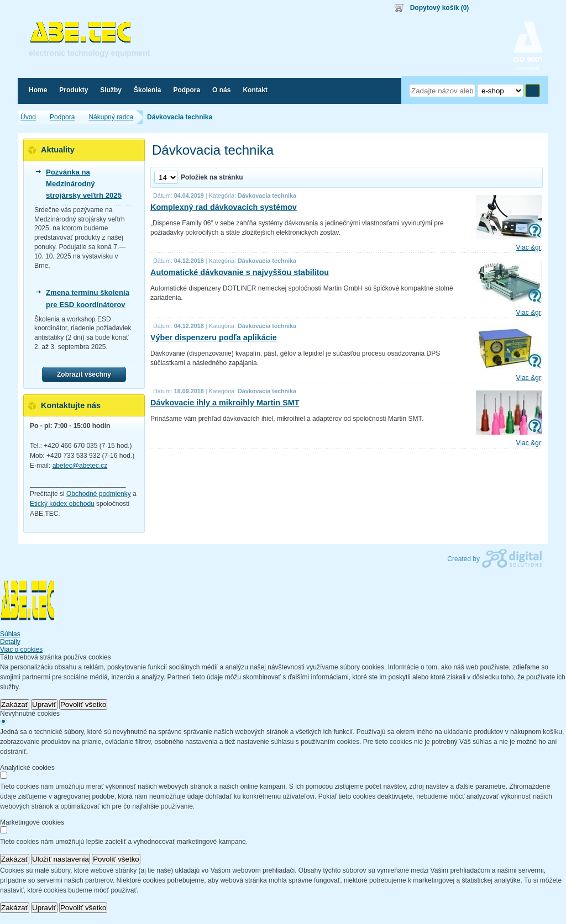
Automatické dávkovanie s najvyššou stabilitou (240, 272)
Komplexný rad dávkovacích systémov (224, 207)
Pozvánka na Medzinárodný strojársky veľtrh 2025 (84, 184)
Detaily (10, 642)
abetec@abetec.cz (80, 466)
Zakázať (15, 704)
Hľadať (533, 91)
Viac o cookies (21, 650)
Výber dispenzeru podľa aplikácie (214, 337)
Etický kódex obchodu (62, 504)
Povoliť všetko (83, 704)
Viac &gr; (530, 247)
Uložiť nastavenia (61, 859)
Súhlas (10, 634)
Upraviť (44, 704)
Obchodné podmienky (99, 494)
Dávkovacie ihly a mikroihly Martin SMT (225, 403)
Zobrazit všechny (84, 374)
